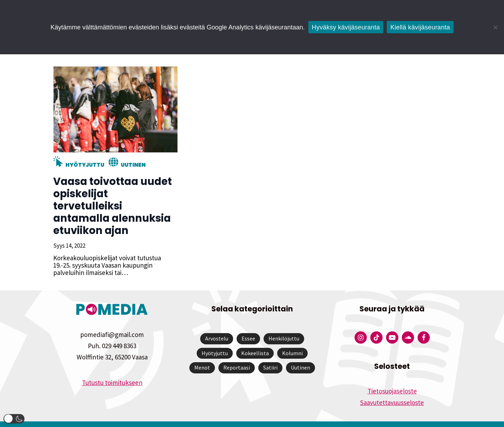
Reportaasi (237, 355)
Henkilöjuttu (284, 326)
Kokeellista (255, 341)
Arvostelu (217, 326)
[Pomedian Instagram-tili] (361, 325)
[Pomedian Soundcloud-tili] (408, 325)
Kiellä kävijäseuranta (420, 27)
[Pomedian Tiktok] (376, 325)
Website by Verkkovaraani (252, 418)
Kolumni (292, 341)
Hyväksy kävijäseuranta (346, 27)
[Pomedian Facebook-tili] (424, 325)
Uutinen (132, 165)
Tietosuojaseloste (392, 379)
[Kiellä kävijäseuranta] (495, 27)
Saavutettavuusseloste (392, 390)
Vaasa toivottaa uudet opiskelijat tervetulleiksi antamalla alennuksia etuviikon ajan (115, 200)
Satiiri (270, 355)
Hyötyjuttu (84, 165)
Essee (248, 326)
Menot (202, 355)
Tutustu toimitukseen (112, 370)
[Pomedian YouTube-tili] (392, 325)
